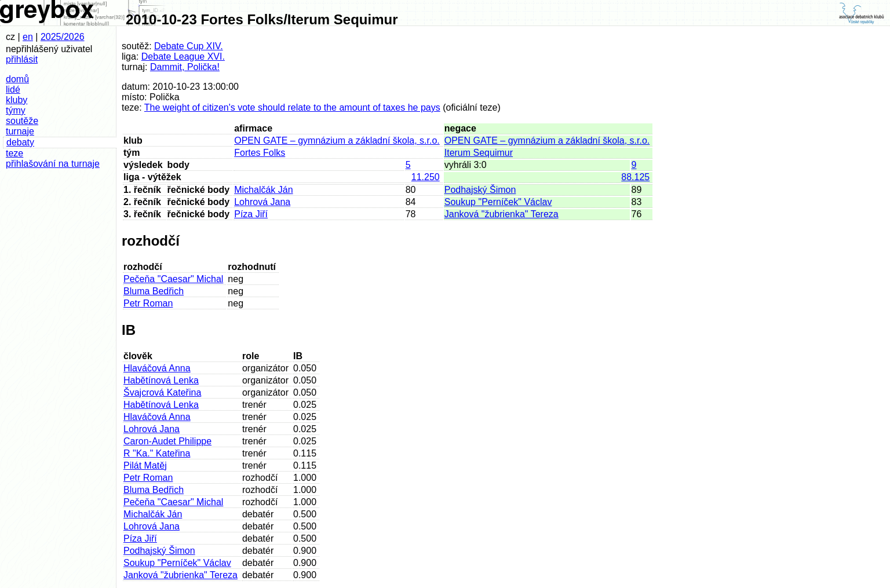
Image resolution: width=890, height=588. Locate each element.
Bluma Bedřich (154, 291)
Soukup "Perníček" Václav (498, 202)
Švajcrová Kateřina (162, 392)
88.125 (635, 177)
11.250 (426, 177)
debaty (20, 142)
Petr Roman (148, 303)
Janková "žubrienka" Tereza (501, 214)
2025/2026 (63, 37)
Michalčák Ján (263, 190)
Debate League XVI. (183, 56)
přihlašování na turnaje (53, 164)
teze (14, 153)
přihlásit (22, 59)
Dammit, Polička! (185, 67)
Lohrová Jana (262, 202)
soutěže (22, 121)
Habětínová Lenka (161, 380)
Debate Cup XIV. (189, 46)
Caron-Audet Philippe (167, 441)
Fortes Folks (260, 153)
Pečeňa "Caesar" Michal (173, 279)
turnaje (20, 131)
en (28, 37)
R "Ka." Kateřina (157, 453)
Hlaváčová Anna (157, 368)
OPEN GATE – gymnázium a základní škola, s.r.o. (337, 140)
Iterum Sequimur (479, 153)
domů (17, 79)
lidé (13, 90)
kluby (17, 100)
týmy (16, 110)
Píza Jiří (251, 214)
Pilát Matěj (145, 465)
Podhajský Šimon (480, 190)
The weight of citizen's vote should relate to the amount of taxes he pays (292, 107)
